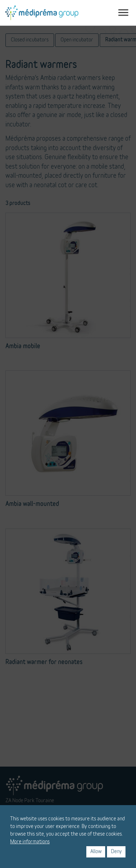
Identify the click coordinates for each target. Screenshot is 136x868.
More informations (30, 842)
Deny (116, 852)
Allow (96, 852)
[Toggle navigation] (123, 13)
